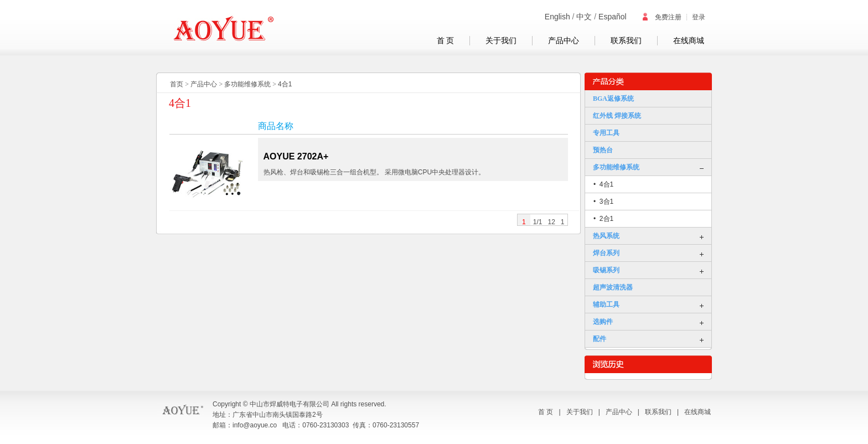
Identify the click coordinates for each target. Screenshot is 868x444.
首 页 (446, 41)
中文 (584, 17)
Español (613, 17)
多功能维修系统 (247, 84)
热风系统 (606, 236)
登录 (699, 17)
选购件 (603, 322)
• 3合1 (603, 202)
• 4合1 (603, 184)
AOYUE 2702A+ (296, 156)
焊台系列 (606, 253)
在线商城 (689, 41)
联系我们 (626, 41)
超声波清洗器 (613, 287)
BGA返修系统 (613, 99)
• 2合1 (603, 219)
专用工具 (606, 133)
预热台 (603, 150)
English (557, 17)
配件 (600, 339)
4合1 (285, 84)
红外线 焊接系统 (617, 116)
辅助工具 (606, 304)
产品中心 (564, 41)
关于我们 (501, 41)
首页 (177, 84)
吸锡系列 (606, 270)
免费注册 (661, 17)
